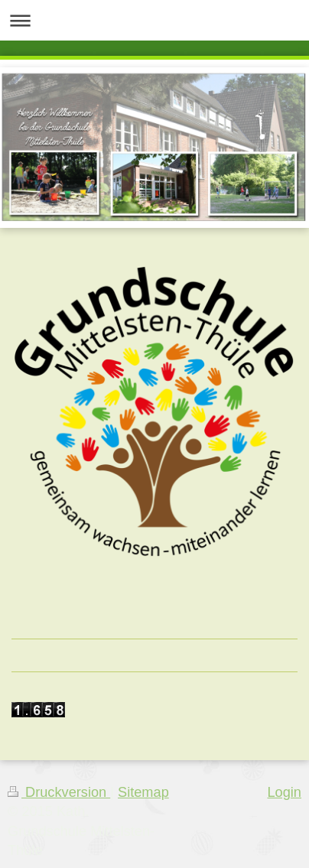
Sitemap (143, 792)
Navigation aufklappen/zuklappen (154, 20)
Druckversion (59, 792)
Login (284, 792)
